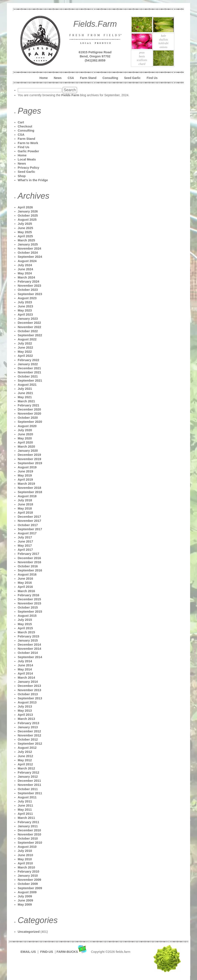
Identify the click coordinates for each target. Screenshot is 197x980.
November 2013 (29, 690)
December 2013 (29, 686)
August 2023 (27, 298)
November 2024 (29, 249)
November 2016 (29, 562)
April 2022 (25, 356)
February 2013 (28, 723)
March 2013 (26, 719)
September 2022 (30, 335)
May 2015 (25, 624)
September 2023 (30, 294)
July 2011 (25, 801)
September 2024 (30, 257)
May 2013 (25, 711)
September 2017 (30, 529)
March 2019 (26, 484)
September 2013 (30, 698)
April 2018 (25, 513)
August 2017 (27, 533)
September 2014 (30, 657)
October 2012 (28, 739)
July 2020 (25, 430)
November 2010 (29, 834)
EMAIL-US (28, 952)
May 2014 (25, 669)
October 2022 (28, 331)
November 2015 (29, 603)
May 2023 (25, 310)
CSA (71, 78)
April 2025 (25, 236)
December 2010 (29, 830)
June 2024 (25, 269)
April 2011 (25, 814)
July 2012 (25, 752)
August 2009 (27, 892)
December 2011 (29, 781)
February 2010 (28, 871)
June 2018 (25, 504)
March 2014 (26, 678)
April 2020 (25, 442)
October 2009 (28, 884)
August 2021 (27, 385)
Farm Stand (88, 78)
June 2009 (25, 900)
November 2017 (29, 521)
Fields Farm (70, 95)
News (58, 78)
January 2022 (28, 364)
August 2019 (27, 467)
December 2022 (29, 323)
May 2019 (25, 475)
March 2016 (26, 591)
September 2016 (30, 570)
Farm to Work (28, 143)
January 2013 (28, 727)
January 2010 (28, 876)
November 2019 (29, 459)
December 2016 (29, 558)
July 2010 (25, 851)
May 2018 (25, 508)
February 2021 (28, 405)
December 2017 (29, 517)
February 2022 (28, 360)
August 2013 (27, 702)
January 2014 (28, 682)
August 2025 (27, 220)
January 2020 (28, 451)
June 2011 (25, 805)
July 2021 (25, 389)
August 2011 (27, 797)
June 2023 (25, 306)
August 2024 (27, 261)
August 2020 (27, 426)
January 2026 (28, 211)
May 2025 (25, 232)
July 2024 (25, 265)
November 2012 (29, 735)
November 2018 (29, 488)
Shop (22, 176)
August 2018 (27, 496)
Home (44, 78)
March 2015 (26, 632)
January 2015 (28, 640)
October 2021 (28, 376)
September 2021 (30, 381)
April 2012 (25, 764)
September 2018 (30, 492)
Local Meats (27, 159)
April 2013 (25, 715)
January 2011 (28, 826)
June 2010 (25, 855)
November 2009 (29, 880)
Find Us (152, 78)
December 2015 (29, 599)
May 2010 (25, 859)
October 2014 (28, 653)
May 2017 (25, 546)
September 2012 (30, 744)
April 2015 (25, 628)
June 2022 (25, 348)
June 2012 (25, 756)
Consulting (110, 78)
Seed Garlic (132, 78)
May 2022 (25, 352)
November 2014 (29, 649)
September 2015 (30, 612)
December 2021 (29, 368)
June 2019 (25, 471)
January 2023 (28, 319)
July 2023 (25, 302)
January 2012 (28, 777)
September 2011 (30, 793)
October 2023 (28, 290)
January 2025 (28, 244)
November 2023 (29, 286)
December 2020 (29, 409)
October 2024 (28, 253)
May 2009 (25, 904)
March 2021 (26, 401)
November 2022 (29, 327)
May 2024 (25, 273)
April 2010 (25, 863)
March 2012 (26, 768)
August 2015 (27, 616)
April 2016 (25, 587)
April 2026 (25, 207)
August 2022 (27, 339)
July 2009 (25, 896)
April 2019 (25, 480)
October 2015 (28, 607)
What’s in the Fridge (33, 180)
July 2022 (25, 343)
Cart (21, 122)
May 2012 (25, 760)
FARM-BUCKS (72, 952)
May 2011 (25, 810)
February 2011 (28, 822)
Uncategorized (29, 932)
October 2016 (28, 566)
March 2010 (26, 867)
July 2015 (25, 620)
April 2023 (25, 315)
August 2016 (27, 574)
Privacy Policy (28, 168)
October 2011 (28, 789)
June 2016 (25, 579)
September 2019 (30, 463)
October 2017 (28, 525)
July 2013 (25, 706)
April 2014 (25, 673)
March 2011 (26, 818)
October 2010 (28, 838)
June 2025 (25, 228)
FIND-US (47, 952)
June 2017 (25, 541)
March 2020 (26, 447)
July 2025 (25, 224)
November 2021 (29, 372)
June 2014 (25, 665)
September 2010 (30, 843)
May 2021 (25, 397)
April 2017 (25, 550)
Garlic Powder (28, 151)
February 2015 (28, 636)
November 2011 (29, 785)
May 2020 (25, 438)
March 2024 (26, 277)
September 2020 (30, 422)
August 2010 (27, 847)
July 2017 (25, 537)
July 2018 (25, 500)
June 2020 (25, 434)
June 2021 (25, 393)
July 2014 (25, 661)
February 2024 (28, 282)
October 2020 (28, 418)
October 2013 (28, 694)
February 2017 (28, 554)
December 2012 (29, 731)
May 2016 (25, 583)
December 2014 (29, 645)
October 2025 (28, 216)
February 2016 (28, 595)
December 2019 (29, 455)
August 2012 (27, 748)
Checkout (25, 126)
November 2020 (29, 414)
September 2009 (30, 888)
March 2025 (26, 240)
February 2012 (28, 772)
